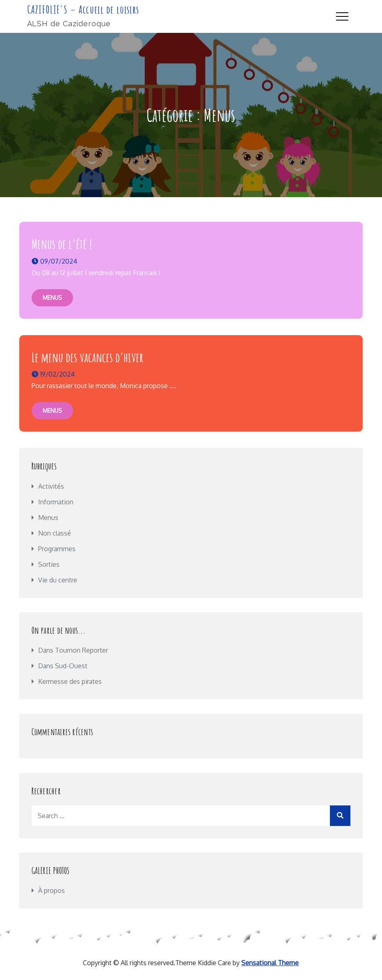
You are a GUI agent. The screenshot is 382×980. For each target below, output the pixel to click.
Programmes (57, 549)
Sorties (49, 564)
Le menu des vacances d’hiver (87, 357)
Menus (52, 298)
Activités (51, 486)
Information (56, 502)
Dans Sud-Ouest (63, 666)
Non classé (55, 533)
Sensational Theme (270, 963)
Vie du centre (58, 580)
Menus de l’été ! (62, 244)
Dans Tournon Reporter (73, 650)
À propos (51, 890)
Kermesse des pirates (70, 681)
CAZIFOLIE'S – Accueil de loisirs (83, 9)
